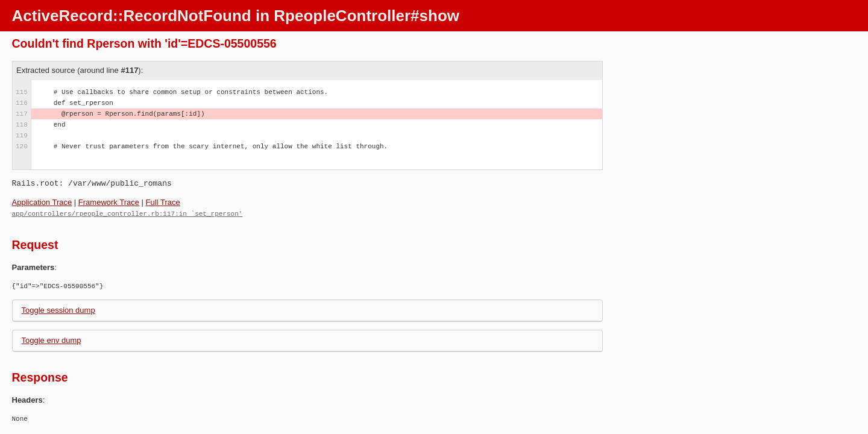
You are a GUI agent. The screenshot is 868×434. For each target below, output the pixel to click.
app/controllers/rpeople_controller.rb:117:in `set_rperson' (127, 213)
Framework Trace (109, 202)
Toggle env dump (52, 340)
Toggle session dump (58, 310)
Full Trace (163, 202)
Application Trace (42, 202)
